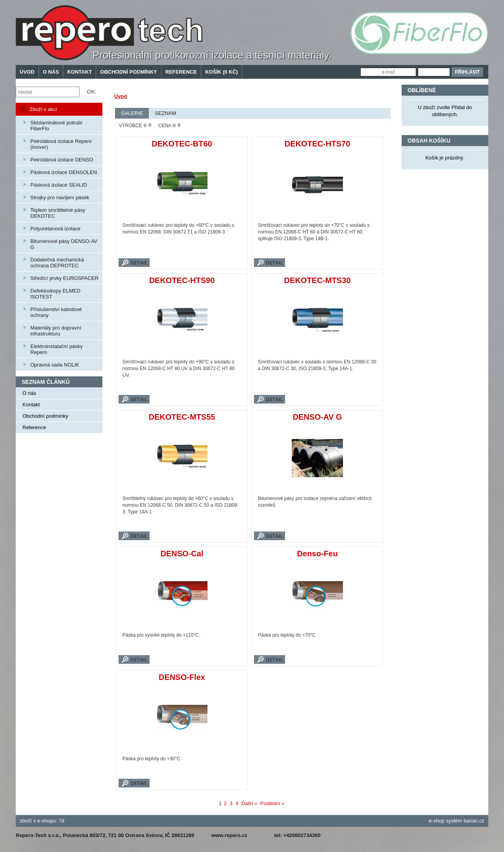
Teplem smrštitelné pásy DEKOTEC (58, 213)
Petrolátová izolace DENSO (62, 160)
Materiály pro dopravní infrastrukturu (56, 331)
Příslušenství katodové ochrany (56, 312)
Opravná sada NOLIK (55, 365)
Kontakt (80, 72)
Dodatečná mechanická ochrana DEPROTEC (57, 263)
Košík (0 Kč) (221, 72)
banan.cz (474, 821)
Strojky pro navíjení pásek (60, 197)
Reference (181, 72)
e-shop (437, 821)
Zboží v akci (43, 109)
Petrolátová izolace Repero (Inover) (61, 144)
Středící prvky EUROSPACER (64, 278)
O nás (51, 72)
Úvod (27, 72)
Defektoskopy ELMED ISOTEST (55, 294)
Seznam (165, 113)
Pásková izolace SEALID (59, 185)
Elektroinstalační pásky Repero (57, 349)
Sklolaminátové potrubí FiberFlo (56, 126)
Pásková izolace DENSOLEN (64, 172)
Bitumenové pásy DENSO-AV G (64, 244)
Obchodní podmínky (128, 72)
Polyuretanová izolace (55, 229)
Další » (249, 803)
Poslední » (272, 803)
